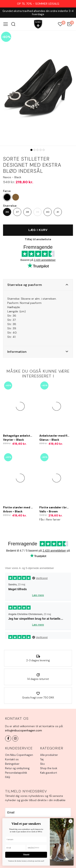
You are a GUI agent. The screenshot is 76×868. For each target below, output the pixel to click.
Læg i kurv (38, 230)
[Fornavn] (26, 839)
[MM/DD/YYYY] (37, 848)
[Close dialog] (71, 821)
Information (17, 352)
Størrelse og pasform (25, 285)
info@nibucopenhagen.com (24, 730)
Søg (13, 24)
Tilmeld (26, 855)
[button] (38, 285)
